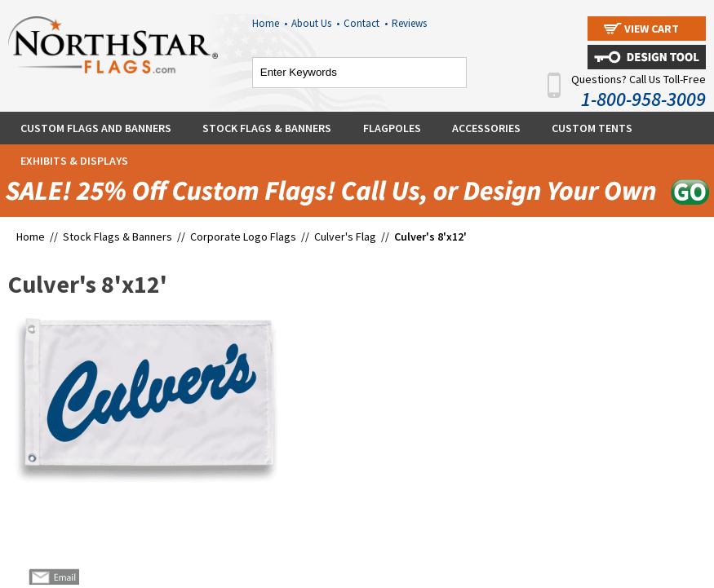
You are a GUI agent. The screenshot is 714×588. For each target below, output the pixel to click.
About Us (315, 23)
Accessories (486, 128)
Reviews (409, 23)
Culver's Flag (345, 237)
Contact (366, 23)
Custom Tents (592, 128)
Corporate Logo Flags (243, 237)
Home (270, 23)
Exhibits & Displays (74, 161)
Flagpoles (392, 128)
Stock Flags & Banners (267, 128)
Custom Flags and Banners (96, 128)
